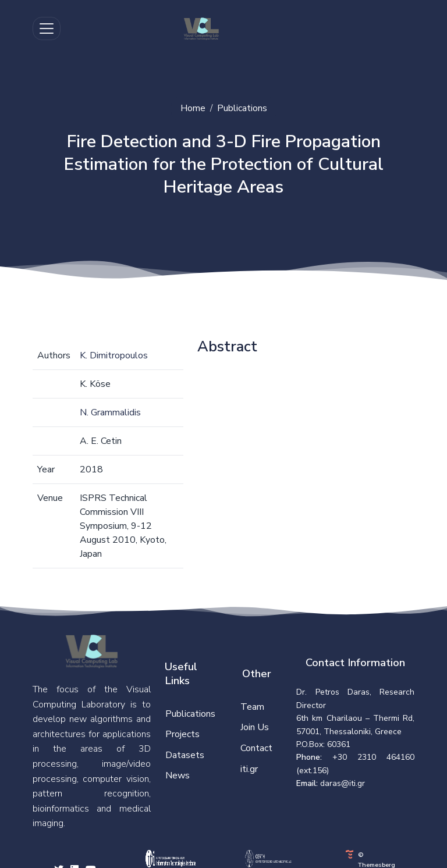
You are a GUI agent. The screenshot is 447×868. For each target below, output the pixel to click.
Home (193, 108)
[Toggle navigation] (47, 29)
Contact (256, 748)
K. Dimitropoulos (114, 355)
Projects (182, 734)
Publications (242, 108)
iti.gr (249, 769)
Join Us (255, 727)
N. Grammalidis (110, 412)
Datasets (185, 755)
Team (252, 707)
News (178, 775)
